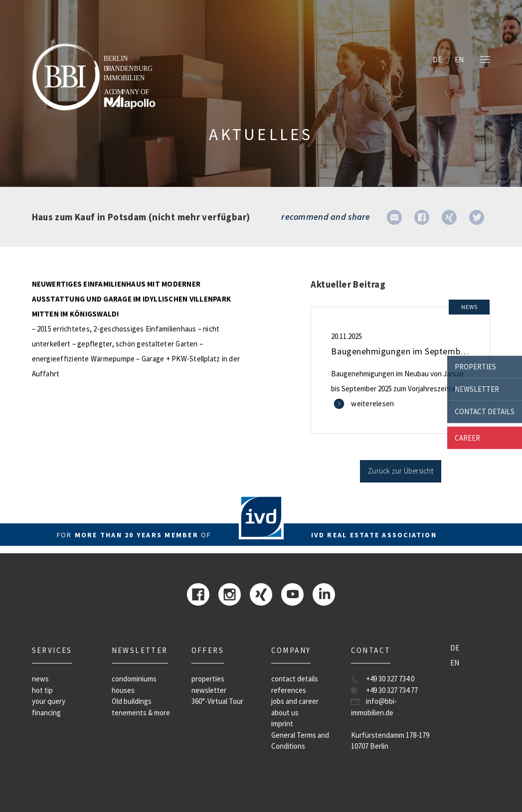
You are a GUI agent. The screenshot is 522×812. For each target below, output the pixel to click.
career (467, 437)
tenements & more (141, 713)
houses (123, 690)
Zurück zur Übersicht (401, 471)
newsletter (477, 389)
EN (459, 60)
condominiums (134, 679)
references (289, 690)
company (291, 650)
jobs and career (295, 701)
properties (475, 367)
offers (208, 650)
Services (52, 650)
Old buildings (132, 701)
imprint (282, 724)
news (40, 679)
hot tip (42, 690)
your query (49, 701)
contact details (485, 411)
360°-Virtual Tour (217, 701)
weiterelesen (372, 404)
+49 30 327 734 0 (390, 679)
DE (437, 60)
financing (46, 713)
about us (285, 713)
